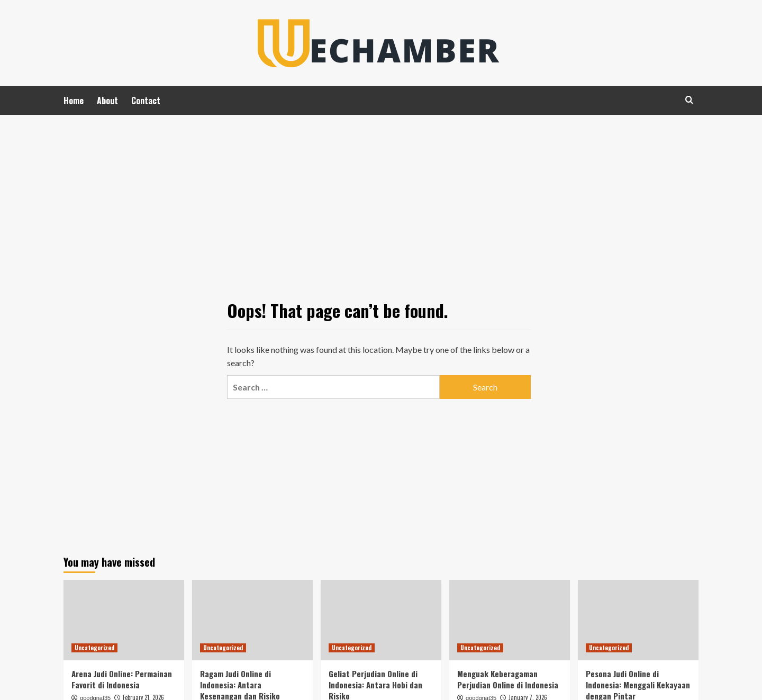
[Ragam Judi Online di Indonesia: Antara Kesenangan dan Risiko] (252, 620)
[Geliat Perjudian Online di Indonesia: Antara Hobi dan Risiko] (381, 620)
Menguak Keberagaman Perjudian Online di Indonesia (508, 679)
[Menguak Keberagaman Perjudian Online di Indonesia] (510, 620)
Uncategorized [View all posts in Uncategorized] (94, 648)
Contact (146, 101)
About (107, 101)
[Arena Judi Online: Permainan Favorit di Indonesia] (124, 620)
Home (74, 101)
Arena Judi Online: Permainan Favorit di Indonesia (122, 679)
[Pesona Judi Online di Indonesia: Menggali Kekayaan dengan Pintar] (638, 620)
